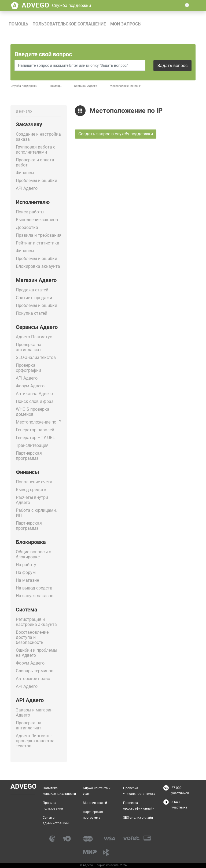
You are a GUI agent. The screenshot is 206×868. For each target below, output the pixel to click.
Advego (56, 5)
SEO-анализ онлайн (138, 818)
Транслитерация (32, 445)
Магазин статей (95, 803)
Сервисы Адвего (86, 86)
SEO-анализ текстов (36, 357)
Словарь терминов (35, 671)
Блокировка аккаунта (38, 266)
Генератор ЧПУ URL (35, 438)
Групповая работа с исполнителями (36, 150)
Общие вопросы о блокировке (34, 554)
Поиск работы (30, 212)
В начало (24, 111)
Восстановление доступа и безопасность (32, 637)
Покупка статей (32, 313)
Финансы (25, 173)
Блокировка (31, 542)
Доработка (27, 227)
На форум (26, 572)
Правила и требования (39, 235)
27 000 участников (180, 791)
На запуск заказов (35, 596)
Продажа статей (32, 290)
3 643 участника (179, 805)
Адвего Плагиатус (34, 337)
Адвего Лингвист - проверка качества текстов (35, 741)
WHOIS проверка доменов (33, 412)
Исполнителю (33, 202)
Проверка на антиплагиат (29, 347)
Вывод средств (31, 490)
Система (27, 610)
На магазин (27, 580)
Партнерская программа (29, 456)
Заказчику (29, 124)
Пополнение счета (34, 482)
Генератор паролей (35, 430)
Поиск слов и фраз (35, 401)
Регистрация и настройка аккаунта (36, 622)
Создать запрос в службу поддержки (116, 134)
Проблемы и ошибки (36, 181)
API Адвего (27, 188)
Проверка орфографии (28, 368)
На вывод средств (34, 588)
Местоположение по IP (38, 422)
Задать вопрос (172, 66)
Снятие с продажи (34, 298)
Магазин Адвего (36, 280)
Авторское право (33, 679)
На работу (26, 565)
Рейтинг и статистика (38, 243)
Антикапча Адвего (34, 394)
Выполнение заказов (37, 220)
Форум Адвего (30, 386)
